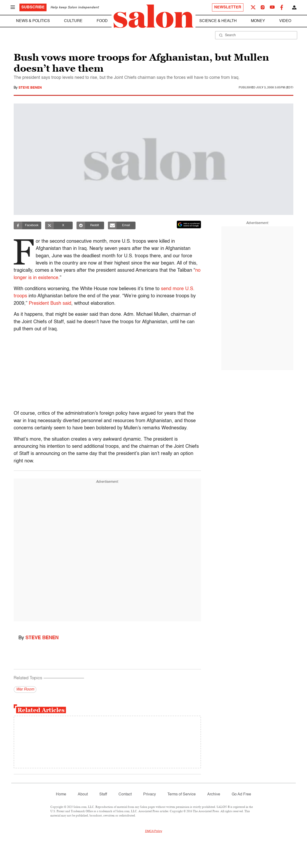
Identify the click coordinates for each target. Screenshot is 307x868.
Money (258, 21)
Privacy (150, 794)
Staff (103, 794)
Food (102, 21)
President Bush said (50, 304)
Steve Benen (30, 88)
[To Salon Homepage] (153, 16)
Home (61, 794)
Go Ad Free (241, 794)
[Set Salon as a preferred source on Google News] (189, 224)
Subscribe (33, 7)
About (83, 794)
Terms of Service (182, 794)
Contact (125, 794)
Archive (214, 794)
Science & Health (218, 21)
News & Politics (33, 21)
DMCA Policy (154, 831)
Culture (73, 21)
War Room (25, 690)
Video (285, 21)
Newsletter (228, 7)
